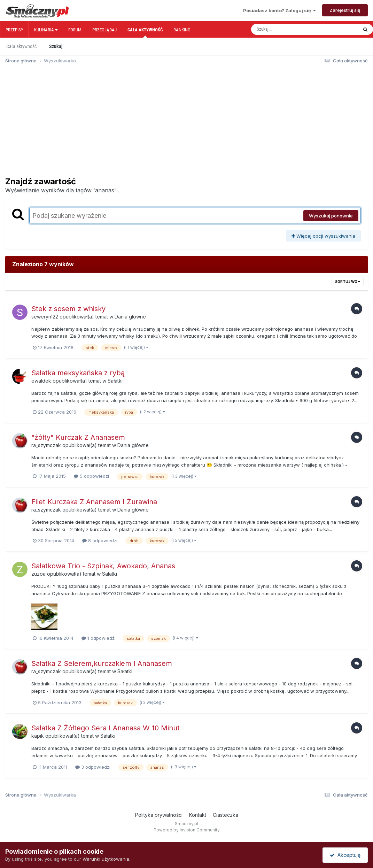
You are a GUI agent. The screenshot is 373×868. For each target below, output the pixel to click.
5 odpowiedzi (91, 476)
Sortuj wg (348, 282)
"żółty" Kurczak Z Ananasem (78, 437)
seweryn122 (45, 317)
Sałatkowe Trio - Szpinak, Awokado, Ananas (103, 566)
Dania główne (130, 317)
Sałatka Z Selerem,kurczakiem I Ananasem (102, 663)
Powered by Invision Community (187, 830)
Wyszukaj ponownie (331, 216)
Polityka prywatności (159, 815)
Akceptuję (345, 855)
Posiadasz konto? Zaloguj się (279, 10)
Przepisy (14, 30)
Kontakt (198, 815)
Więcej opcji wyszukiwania (323, 236)
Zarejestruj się (345, 10)
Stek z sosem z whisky (68, 309)
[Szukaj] (290, 29)
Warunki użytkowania (106, 859)
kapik (38, 736)
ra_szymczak (46, 445)
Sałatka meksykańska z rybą (78, 373)
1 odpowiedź (98, 638)
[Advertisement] (186, 123)
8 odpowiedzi (100, 540)
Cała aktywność (145, 32)
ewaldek (41, 381)
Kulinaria (46, 30)
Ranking (182, 30)
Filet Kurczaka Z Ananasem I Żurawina (94, 502)
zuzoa (38, 574)
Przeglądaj (104, 30)
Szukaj (56, 46)
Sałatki (115, 381)
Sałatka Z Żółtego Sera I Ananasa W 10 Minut (106, 728)
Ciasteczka (226, 815)
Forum (75, 30)
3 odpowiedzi (93, 767)
